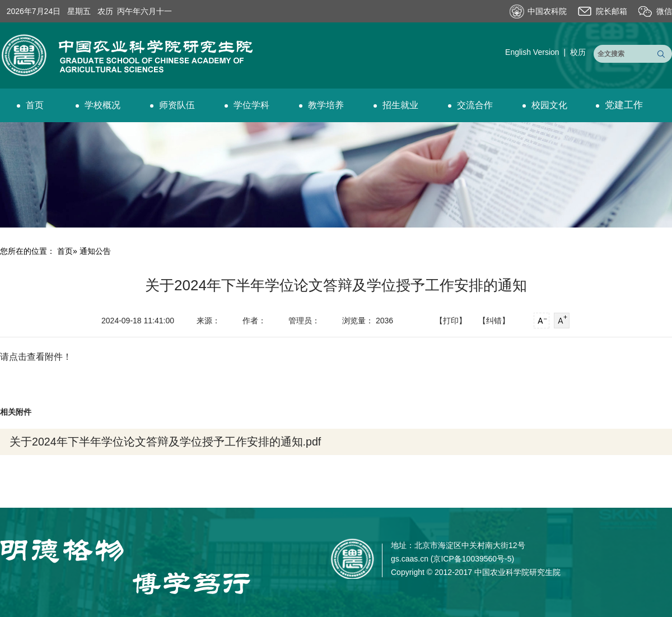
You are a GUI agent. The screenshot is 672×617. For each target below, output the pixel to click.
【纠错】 (494, 321)
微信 (664, 11)
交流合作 (470, 105)
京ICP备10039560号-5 (472, 559)
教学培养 (321, 105)
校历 (578, 52)
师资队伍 (172, 105)
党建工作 (619, 105)
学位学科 (247, 105)
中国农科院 (547, 11)
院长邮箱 (612, 11)
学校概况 (98, 105)
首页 (30, 105)
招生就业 (396, 105)
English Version (532, 52)
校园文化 (545, 105)
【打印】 (451, 321)
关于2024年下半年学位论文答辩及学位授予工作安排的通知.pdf (165, 442)
